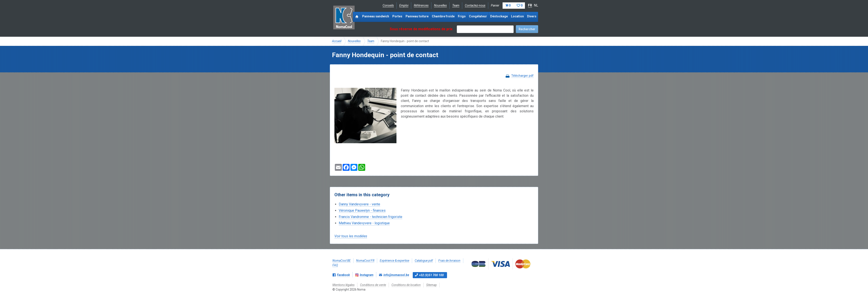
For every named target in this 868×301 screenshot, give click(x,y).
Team (456, 5)
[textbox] (485, 29)
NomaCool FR (365, 261)
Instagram (367, 275)
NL (536, 5)
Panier (508, 5)
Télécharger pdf (522, 76)
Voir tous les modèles (351, 236)
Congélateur (478, 16)
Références (421, 5)
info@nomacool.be (396, 275)
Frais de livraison (449, 261)
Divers (532, 16)
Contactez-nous (475, 5)
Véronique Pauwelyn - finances (362, 210)
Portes (397, 16)
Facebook (343, 275)
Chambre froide (443, 16)
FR (530, 5)
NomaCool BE (342, 261)
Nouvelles (440, 5)
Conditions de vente (373, 285)
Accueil (337, 41)
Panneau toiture (417, 16)
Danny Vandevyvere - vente (359, 204)
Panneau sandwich (376, 16)
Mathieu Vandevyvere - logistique (364, 223)
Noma (344, 17)
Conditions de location (406, 285)
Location (517, 16)
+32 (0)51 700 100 (431, 275)
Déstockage (499, 16)
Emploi (404, 5)
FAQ (335, 265)
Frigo (462, 16)
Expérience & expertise (395, 261)
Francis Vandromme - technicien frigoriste (371, 217)
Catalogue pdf (424, 261)
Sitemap (432, 285)
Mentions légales (344, 285)
